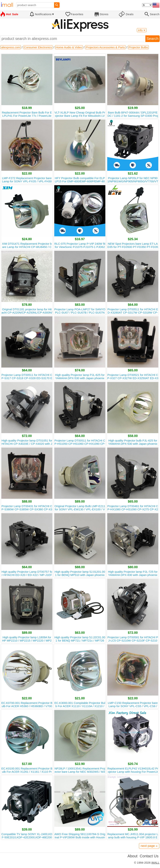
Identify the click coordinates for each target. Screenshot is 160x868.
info (142, 30)
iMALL (155, 863)
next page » (149, 846)
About (132, 856)
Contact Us (149, 856)
